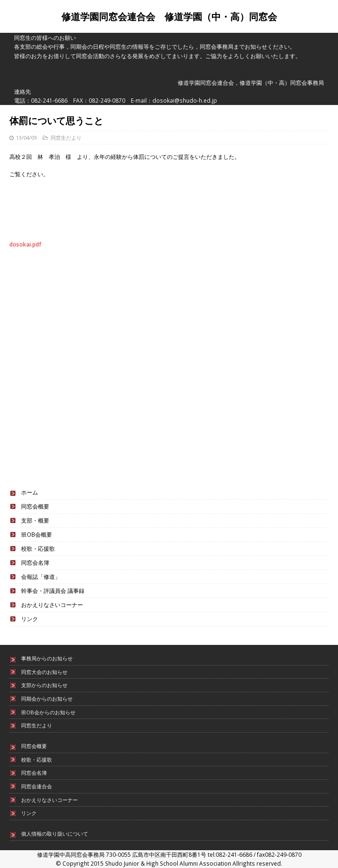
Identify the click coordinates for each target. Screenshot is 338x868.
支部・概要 (35, 520)
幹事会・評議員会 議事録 (53, 591)
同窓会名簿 (35, 562)
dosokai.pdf (25, 244)
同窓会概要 (35, 506)
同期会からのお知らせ (47, 699)
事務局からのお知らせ (47, 658)
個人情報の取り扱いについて (55, 834)
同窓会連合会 (37, 786)
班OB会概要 (37, 534)
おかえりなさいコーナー (52, 605)
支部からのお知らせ (44, 685)
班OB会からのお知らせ (48, 712)
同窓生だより (66, 138)
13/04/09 (26, 138)
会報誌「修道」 (41, 576)
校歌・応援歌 (38, 548)
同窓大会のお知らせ (44, 672)
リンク (30, 619)
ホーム (30, 492)
